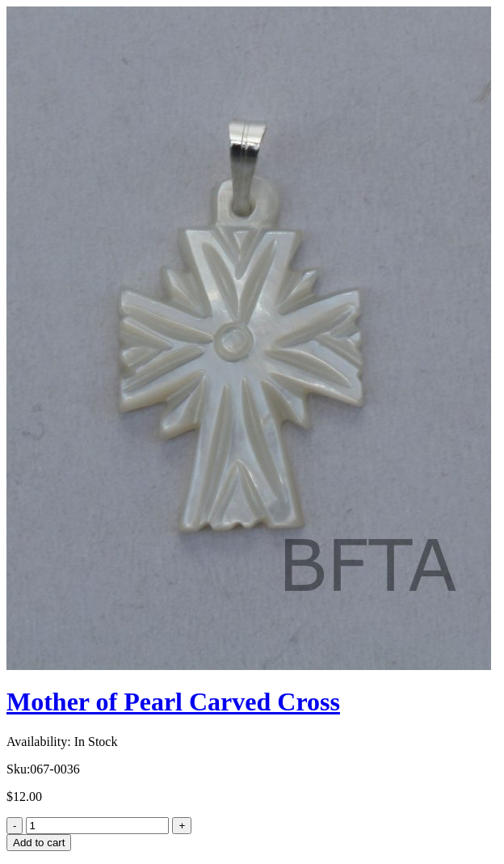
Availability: (39, 742)
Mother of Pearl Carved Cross (173, 702)
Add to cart (39, 843)
